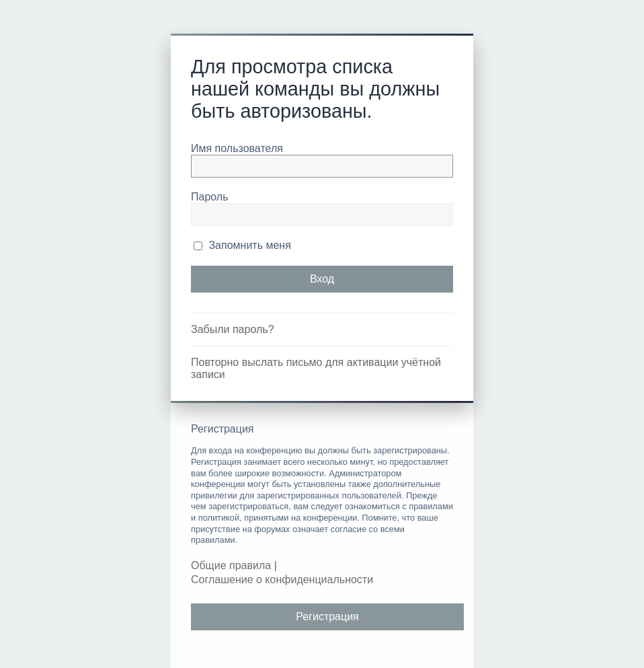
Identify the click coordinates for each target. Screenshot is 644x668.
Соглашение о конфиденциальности (282, 580)
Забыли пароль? (233, 329)
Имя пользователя (237, 148)
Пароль (210, 197)
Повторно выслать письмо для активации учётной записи (316, 368)
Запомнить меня (242, 245)
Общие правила (231, 565)
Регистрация (327, 617)
